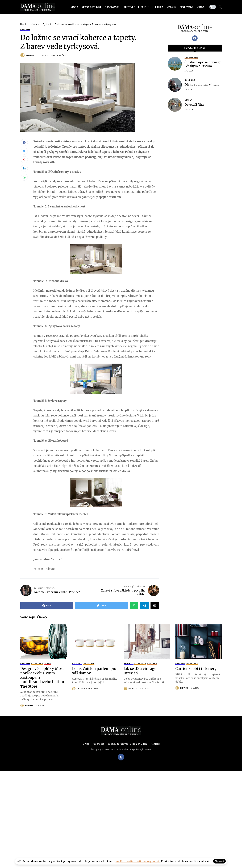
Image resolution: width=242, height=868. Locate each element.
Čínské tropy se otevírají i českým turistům (203, 64)
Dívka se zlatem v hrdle (202, 84)
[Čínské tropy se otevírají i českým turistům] (175, 63)
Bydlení (47, 24)
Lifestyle (34, 24)
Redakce (30, 55)
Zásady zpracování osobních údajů (128, 744)
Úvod (23, 24)
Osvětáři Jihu (194, 104)
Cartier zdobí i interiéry (196, 669)
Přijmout (219, 861)
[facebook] (121, 757)
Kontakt (155, 744)
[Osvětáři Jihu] (175, 104)
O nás (86, 744)
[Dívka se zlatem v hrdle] (175, 84)
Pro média (98, 744)
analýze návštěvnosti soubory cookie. (138, 861)
